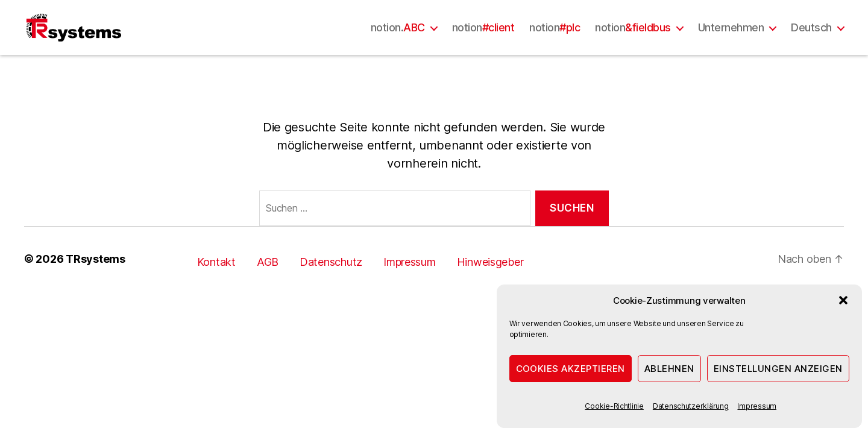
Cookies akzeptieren (571, 369)
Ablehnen (669, 369)
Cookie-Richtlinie (614, 406)
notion (483, 39)
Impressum (757, 406)
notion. (398, 39)
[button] (843, 300)
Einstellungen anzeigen (778, 369)
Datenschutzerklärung (691, 406)
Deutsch (811, 39)
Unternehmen (731, 39)
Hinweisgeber (490, 285)
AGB (268, 285)
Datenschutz (331, 285)
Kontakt (216, 285)
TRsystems (96, 282)
